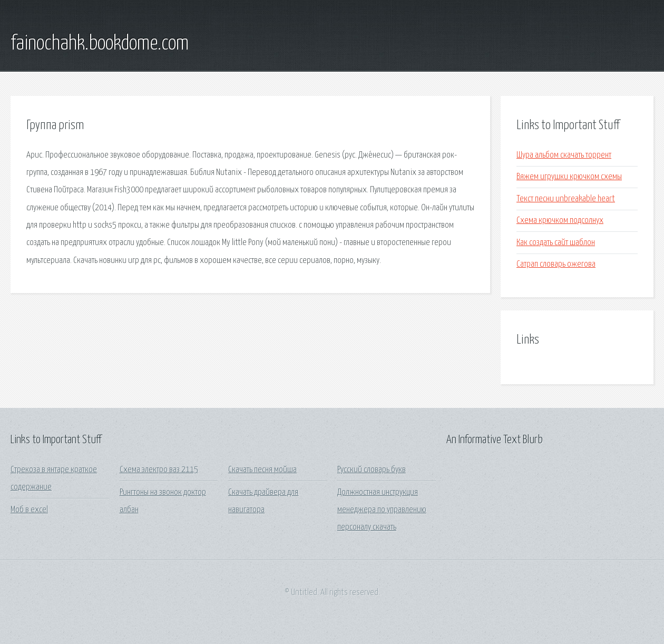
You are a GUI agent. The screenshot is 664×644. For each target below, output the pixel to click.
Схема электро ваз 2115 (159, 470)
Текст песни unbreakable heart (566, 199)
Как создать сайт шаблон (556, 243)
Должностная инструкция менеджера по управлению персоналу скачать (382, 510)
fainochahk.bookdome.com (100, 44)
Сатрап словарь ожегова (556, 264)
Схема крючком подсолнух (560, 221)
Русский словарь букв (372, 470)
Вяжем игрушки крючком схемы (569, 177)
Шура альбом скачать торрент (564, 155)
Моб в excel (29, 510)
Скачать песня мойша (262, 470)
